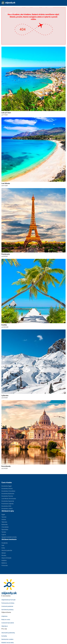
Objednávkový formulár (8, 600)
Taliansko (4, 522)
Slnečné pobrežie (7, 550)
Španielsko (5, 529)
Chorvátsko (5, 527)
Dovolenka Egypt (7, 486)
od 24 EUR (4, 398)
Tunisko (4, 532)
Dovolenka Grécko (7, 489)
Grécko (4, 519)
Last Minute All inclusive (9, 499)
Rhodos (4, 555)
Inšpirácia (4, 616)
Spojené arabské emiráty (9, 537)
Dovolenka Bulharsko (8, 494)
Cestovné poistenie (7, 606)
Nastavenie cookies (7, 639)
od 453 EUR (5, 327)
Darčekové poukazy (7, 610)
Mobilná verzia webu (8, 643)
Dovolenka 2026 (6, 506)
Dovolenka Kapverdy (8, 501)
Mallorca (4, 563)
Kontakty (4, 636)
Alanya (4, 553)
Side (3, 545)
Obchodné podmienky (8, 633)
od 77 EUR (4, 115)
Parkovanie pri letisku (8, 603)
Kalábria (4, 560)
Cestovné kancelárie (8, 623)
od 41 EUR (4, 186)
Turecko (4, 517)
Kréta (3, 548)
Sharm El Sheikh (6, 558)
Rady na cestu (6, 619)
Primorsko (5, 565)
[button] (10, 7)
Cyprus (4, 534)
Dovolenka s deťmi (7, 509)
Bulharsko (5, 524)
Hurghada (5, 543)
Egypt (3, 514)
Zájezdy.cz (5, 626)
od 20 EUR (4, 256)
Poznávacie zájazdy (7, 504)
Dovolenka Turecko (7, 496)
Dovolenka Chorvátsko (8, 491)
